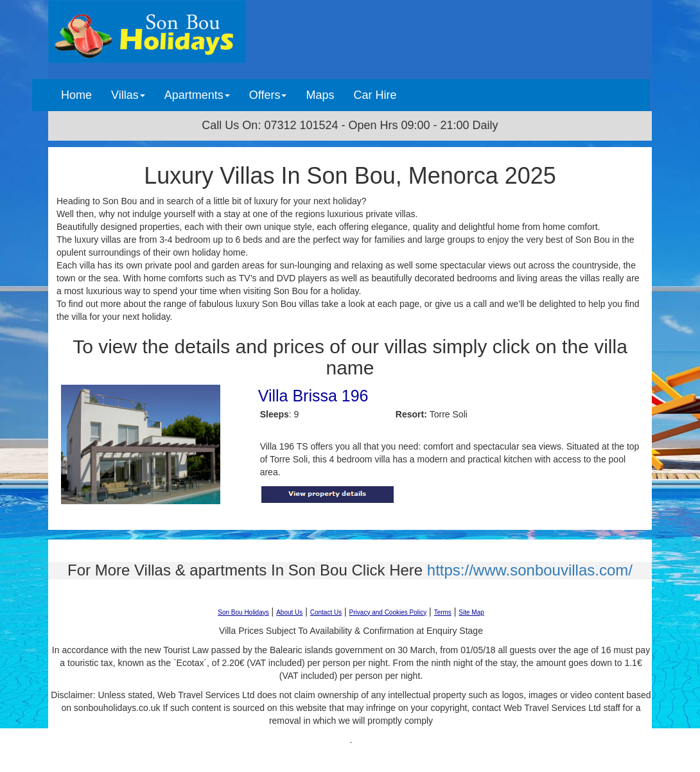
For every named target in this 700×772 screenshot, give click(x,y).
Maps (320, 95)
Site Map (471, 612)
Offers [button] (268, 95)
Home (81, 95)
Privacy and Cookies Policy (388, 612)
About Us (289, 612)
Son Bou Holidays (243, 612)
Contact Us (326, 612)
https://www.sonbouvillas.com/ (530, 570)
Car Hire (375, 95)
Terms (443, 612)
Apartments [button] (197, 95)
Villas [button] (128, 95)
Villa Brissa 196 (313, 396)
